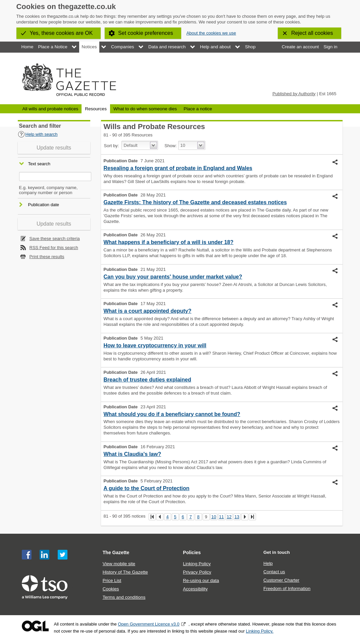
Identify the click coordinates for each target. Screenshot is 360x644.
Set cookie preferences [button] (146, 33)
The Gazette (116, 552)
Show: (170, 146)
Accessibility (195, 589)
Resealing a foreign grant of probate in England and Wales (178, 168)
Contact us (274, 572)
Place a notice (198, 109)
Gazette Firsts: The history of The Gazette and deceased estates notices (195, 202)
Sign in (330, 47)
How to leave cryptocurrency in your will (155, 345)
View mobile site (119, 564)
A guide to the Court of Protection (147, 488)
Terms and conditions (124, 597)
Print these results (47, 257)
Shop (250, 47)
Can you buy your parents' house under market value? (173, 277)
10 (214, 517)
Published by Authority (294, 94)
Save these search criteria (55, 239)
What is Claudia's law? (133, 454)
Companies (122, 47)
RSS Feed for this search (54, 248)
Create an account (300, 47)
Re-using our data (201, 580)
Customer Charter (281, 580)
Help (268, 563)
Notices (89, 47)
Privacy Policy (197, 572)
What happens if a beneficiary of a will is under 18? (169, 242)
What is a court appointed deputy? (148, 311)
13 (237, 517)
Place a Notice (53, 47)
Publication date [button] (44, 205)
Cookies (111, 589)
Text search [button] (39, 164)
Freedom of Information (287, 589)
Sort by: (112, 146)
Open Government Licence (35, 626)
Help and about (215, 47)
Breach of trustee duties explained (147, 380)
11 (221, 517)
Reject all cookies (312, 33)
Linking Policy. (260, 631)
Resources (96, 109)
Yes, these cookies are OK (61, 33)
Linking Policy (197, 564)
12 (229, 517)
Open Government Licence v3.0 (149, 624)
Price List (112, 580)
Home (28, 47)
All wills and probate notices (50, 109)
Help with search (38, 134)
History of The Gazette (125, 572)
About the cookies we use (211, 33)
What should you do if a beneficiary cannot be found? (172, 414)
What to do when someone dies (145, 109)
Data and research (167, 47)
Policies (192, 552)
